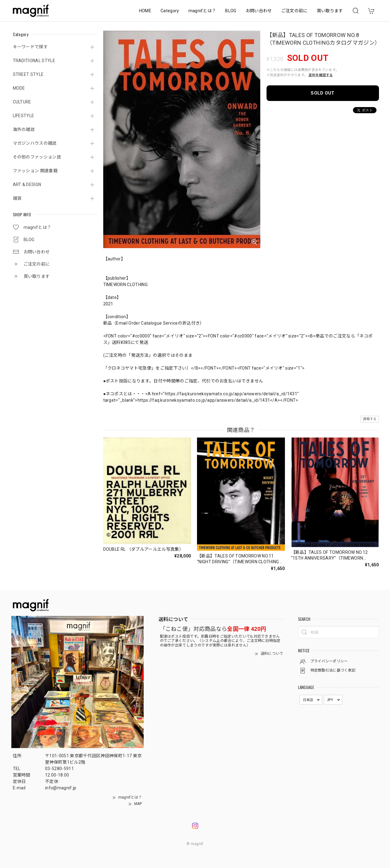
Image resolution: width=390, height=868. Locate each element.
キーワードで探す (30, 47)
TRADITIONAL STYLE (34, 61)
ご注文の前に (294, 11)
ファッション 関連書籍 (35, 171)
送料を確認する (321, 75)
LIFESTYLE (24, 116)
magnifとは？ (202, 11)
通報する (370, 419)
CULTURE (22, 102)
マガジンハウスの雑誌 (35, 143)
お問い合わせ (259, 11)
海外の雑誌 (24, 129)
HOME (145, 11)
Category (170, 11)
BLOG (231, 11)
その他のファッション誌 (37, 157)
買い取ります (330, 11)
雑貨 (17, 198)
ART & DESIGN (27, 184)
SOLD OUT (323, 93)
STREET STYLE (28, 74)
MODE (19, 88)
